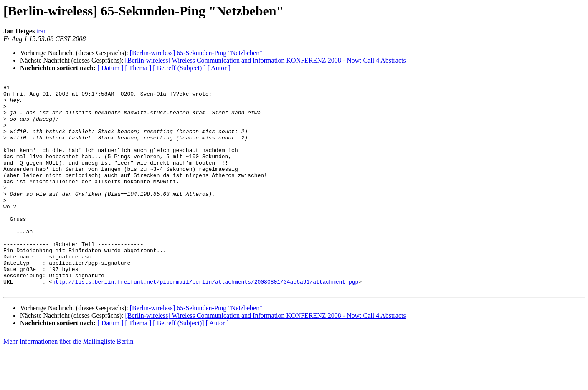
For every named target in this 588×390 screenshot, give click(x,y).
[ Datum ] (110, 68)
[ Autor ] (219, 68)
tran (42, 31)
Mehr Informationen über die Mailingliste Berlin (68, 383)
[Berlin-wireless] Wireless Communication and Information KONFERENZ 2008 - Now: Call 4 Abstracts (265, 60)
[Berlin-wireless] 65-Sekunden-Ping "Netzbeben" (196, 53)
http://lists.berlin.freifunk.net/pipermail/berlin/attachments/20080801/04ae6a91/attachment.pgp (205, 322)
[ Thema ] (138, 68)
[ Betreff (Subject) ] (179, 68)
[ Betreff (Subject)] (178, 364)
